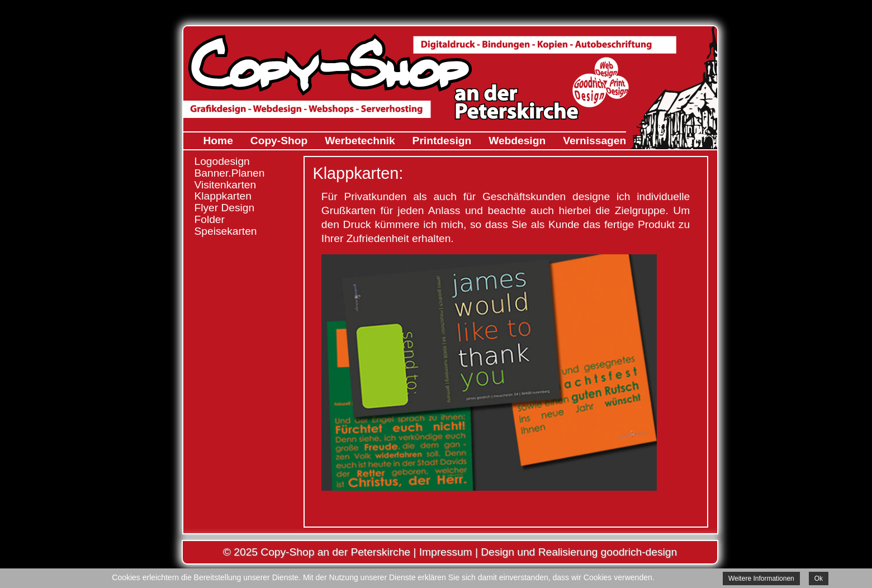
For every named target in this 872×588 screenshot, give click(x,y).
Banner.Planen (230, 173)
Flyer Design (225, 208)
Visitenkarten (226, 185)
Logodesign (222, 161)
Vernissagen (594, 141)
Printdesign (442, 141)
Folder (210, 219)
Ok (819, 578)
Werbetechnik (360, 141)
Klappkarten (223, 196)
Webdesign (517, 141)
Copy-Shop (279, 141)
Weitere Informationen (761, 578)
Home (218, 141)
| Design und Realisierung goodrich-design (575, 552)
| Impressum (441, 552)
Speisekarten (226, 231)
